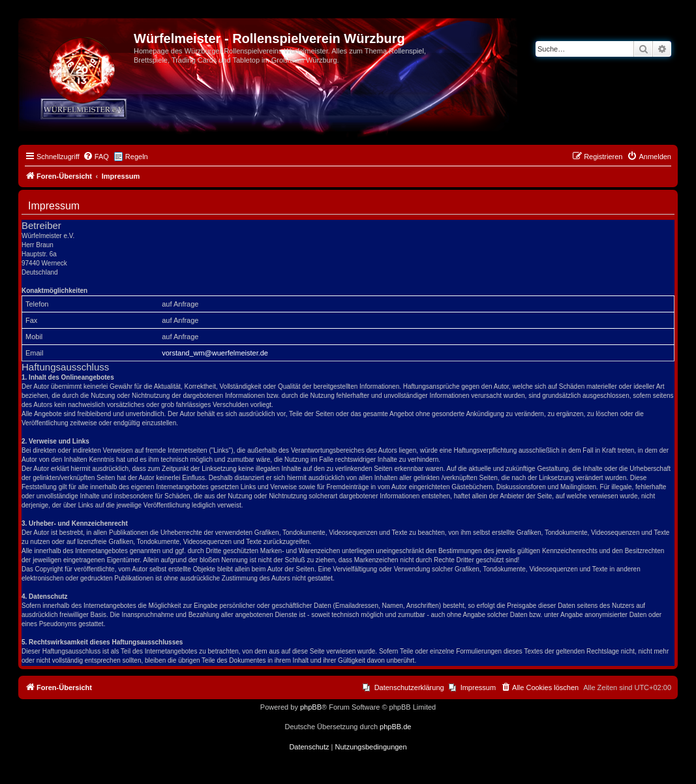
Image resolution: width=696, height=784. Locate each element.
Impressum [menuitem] (478, 687)
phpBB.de (395, 727)
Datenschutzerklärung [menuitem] (409, 687)
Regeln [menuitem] (137, 157)
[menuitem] (96, 157)
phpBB (311, 707)
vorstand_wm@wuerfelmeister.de (215, 353)
